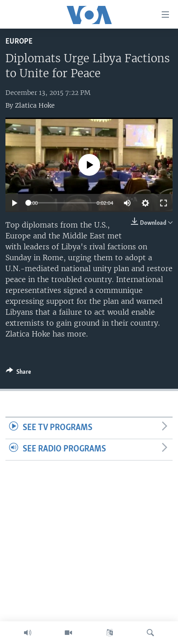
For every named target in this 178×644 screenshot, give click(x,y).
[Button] (19, 373)
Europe (19, 42)
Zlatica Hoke (35, 105)
